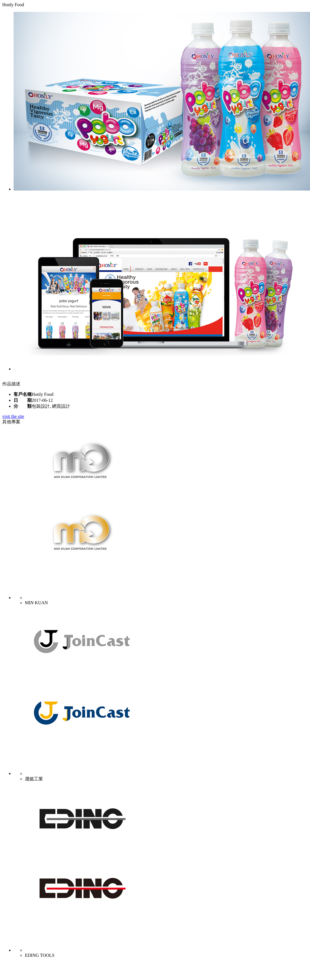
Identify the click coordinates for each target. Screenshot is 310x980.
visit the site (13, 416)
